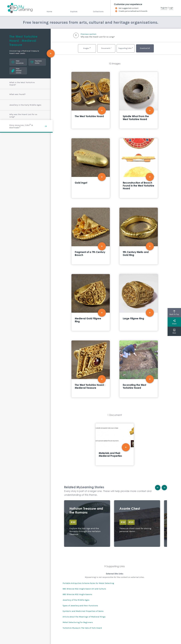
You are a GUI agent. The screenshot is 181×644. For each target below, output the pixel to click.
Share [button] (174, 322)
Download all (145, 48)
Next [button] (165, 487)
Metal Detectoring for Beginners (78, 622)
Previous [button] (159, 487)
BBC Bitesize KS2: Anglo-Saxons (77, 594)
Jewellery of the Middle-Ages (76, 600)
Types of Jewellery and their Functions (80, 606)
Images (87, 48)
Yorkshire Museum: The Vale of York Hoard (82, 628)
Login (171, 8)
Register (164, 8)
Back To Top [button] (174, 313)
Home (49, 11)
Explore (74, 11)
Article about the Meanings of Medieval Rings (84, 617)
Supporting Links (126, 48)
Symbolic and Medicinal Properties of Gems (83, 611)
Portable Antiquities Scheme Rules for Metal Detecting (88, 583)
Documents (106, 48)
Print (174, 331)
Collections (98, 11)
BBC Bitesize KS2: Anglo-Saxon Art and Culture (84, 589)
